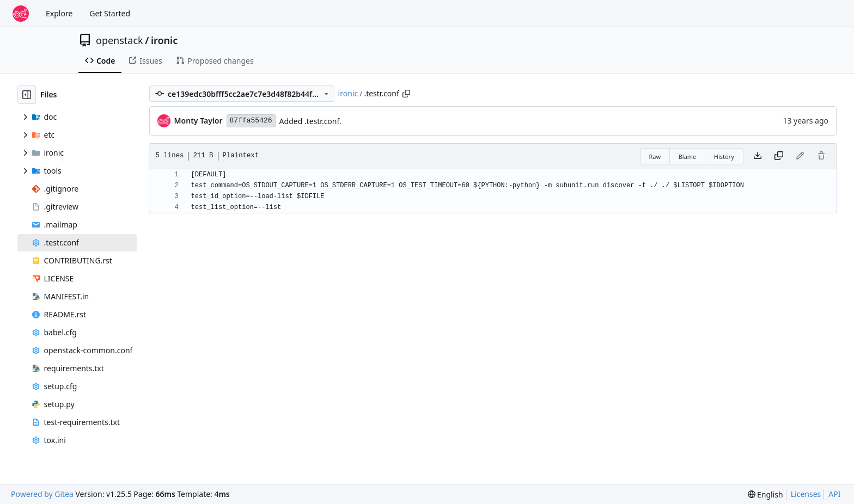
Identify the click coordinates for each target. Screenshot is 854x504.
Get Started (110, 13)
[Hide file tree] (27, 95)
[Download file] (758, 156)
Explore (59, 13)
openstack (120, 40)
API (834, 494)
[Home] (21, 14)
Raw (655, 156)
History (724, 156)
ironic (164, 40)
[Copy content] (779, 156)
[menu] (765, 494)
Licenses (806, 494)
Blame (688, 156)
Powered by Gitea (42, 494)
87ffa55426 (251, 121)
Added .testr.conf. (310, 121)
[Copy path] (406, 94)
